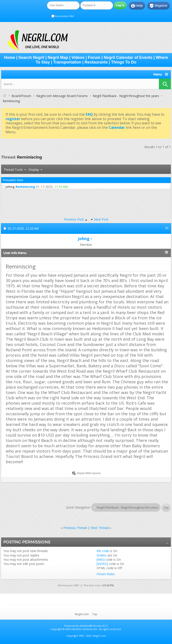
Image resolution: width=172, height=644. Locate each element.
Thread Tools (13, 170)
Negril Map (58, 58)
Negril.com (82, 614)
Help (137, 6)
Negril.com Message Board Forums (62, 96)
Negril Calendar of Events (128, 58)
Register (159, 6)
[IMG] (101, 560)
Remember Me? (63, 16)
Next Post (101, 219)
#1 (167, 228)
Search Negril (31, 58)
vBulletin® (86, 626)
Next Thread (100, 528)
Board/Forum (21, 96)
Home (10, 58)
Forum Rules (106, 574)
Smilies (102, 555)
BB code (103, 551)
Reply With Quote (87, 473)
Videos (78, 58)
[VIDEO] (102, 564)
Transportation (67, 62)
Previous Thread (75, 528)
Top (166, 507)
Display (34, 170)
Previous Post (74, 219)
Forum (94, 58)
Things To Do (124, 62)
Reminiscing (29, 157)
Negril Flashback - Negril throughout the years (126, 96)
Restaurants (96, 62)
